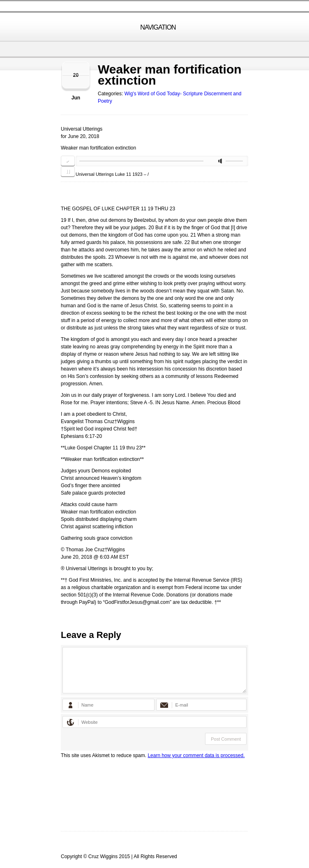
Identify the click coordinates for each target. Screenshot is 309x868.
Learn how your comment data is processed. (196, 755)
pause (68, 172)
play (68, 161)
